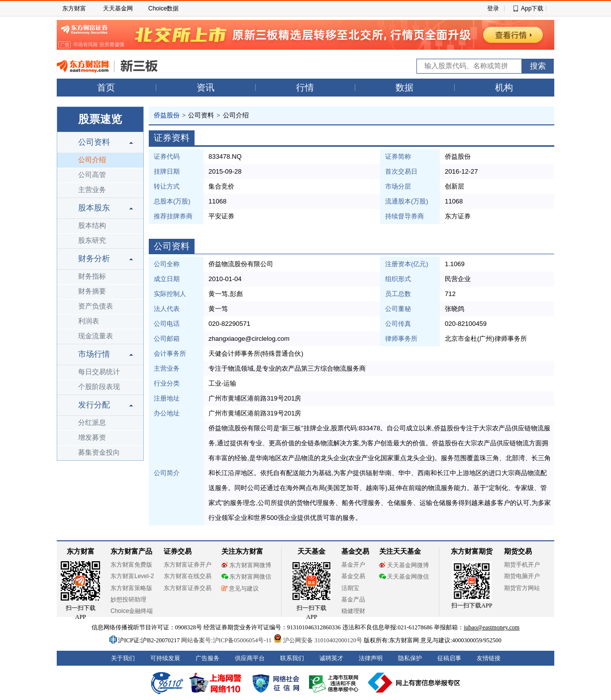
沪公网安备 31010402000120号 (318, 640)
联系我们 (292, 658)
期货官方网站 (522, 588)
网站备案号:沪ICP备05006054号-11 (227, 640)
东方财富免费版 (131, 565)
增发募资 (92, 438)
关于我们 (123, 658)
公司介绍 (92, 160)
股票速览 (100, 119)
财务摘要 (92, 291)
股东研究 (92, 241)
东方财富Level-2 (132, 576)
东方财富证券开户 (188, 565)
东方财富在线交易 (188, 576)
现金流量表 (96, 336)
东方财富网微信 (246, 577)
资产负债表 (96, 306)
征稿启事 (449, 658)
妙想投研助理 (128, 600)
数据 (405, 88)
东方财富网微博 (246, 565)
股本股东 (94, 208)
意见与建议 (240, 589)
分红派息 (92, 423)
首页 (106, 88)
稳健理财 (353, 611)
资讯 (205, 88)
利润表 (89, 321)
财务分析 (94, 258)
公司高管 (92, 175)
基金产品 (353, 600)
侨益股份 (167, 115)
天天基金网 (118, 8)
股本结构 (92, 226)
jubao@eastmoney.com (492, 627)
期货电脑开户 (522, 576)
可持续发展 (165, 658)
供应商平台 (250, 658)
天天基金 (311, 551)
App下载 (532, 8)
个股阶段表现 (99, 387)
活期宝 (350, 588)
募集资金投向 (99, 452)
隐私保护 (410, 658)
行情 (305, 88)
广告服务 (207, 658)
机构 (504, 88)
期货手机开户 (522, 565)
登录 (493, 8)
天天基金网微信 (404, 577)
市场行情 (94, 354)
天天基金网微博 (404, 565)
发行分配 (94, 405)
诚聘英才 (331, 658)
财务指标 (92, 276)
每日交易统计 (99, 372)
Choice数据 (163, 8)
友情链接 (489, 658)
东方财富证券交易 (188, 588)
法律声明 (371, 658)
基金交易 (353, 576)
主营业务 (92, 190)
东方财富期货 (472, 551)
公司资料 (94, 142)
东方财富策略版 (131, 588)
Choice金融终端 (132, 611)
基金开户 (353, 565)
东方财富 (74, 8)
